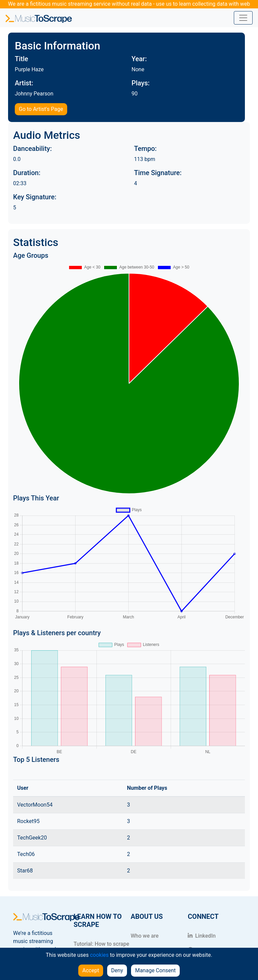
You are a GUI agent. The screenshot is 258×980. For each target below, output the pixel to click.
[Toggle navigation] (243, 18)
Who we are (145, 936)
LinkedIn (202, 936)
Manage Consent (155, 970)
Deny (117, 970)
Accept (91, 970)
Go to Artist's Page (41, 109)
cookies (99, 955)
